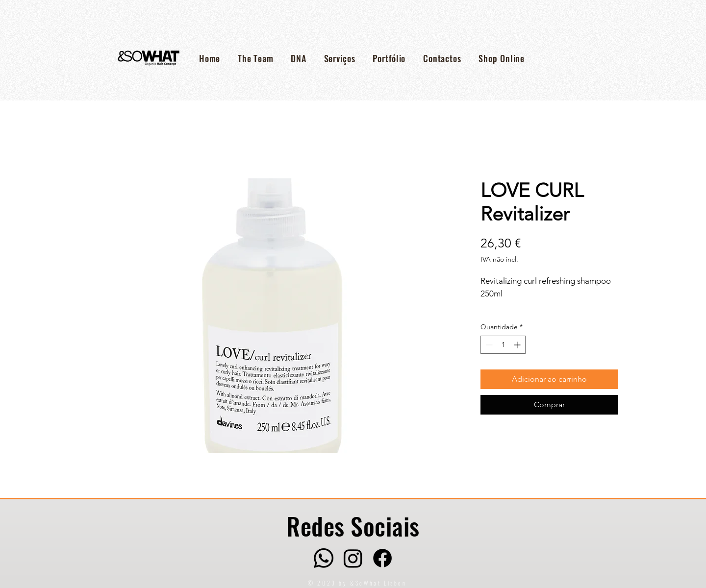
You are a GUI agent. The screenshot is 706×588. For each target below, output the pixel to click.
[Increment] (518, 345)
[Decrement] (488, 345)
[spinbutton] (503, 345)
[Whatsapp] (324, 558)
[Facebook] (382, 558)
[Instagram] (353, 558)
